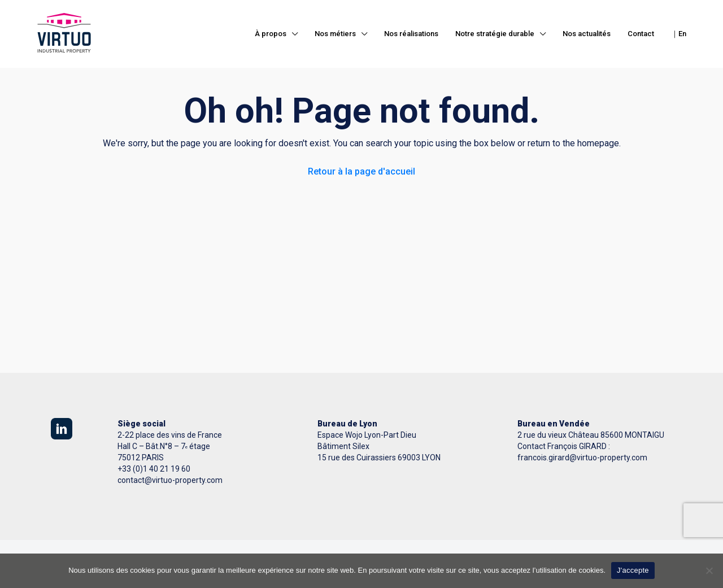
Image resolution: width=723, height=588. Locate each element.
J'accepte (633, 570)
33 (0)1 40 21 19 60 (156, 469)
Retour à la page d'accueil (361, 171)
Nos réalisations (411, 34)
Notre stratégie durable (495, 34)
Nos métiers (335, 34)
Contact (641, 34)
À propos (271, 34)
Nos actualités (587, 34)
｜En (679, 34)
